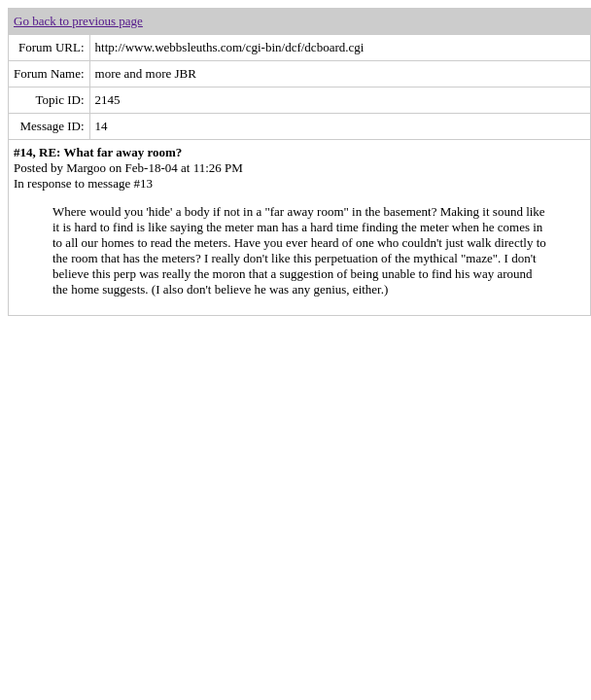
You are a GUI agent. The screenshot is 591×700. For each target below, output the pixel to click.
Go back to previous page (78, 21)
